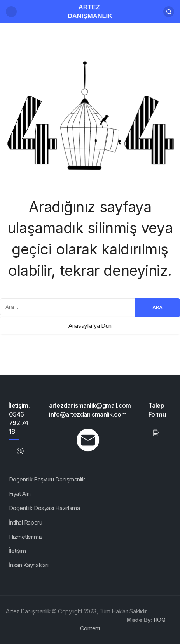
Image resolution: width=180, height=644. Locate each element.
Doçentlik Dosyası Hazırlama (45, 508)
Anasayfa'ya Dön (90, 326)
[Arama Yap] (169, 12)
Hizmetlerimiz (26, 537)
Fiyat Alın (20, 494)
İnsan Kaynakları (29, 565)
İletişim (17, 551)
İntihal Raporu (26, 522)
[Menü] (11, 12)
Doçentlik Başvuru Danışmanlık (47, 479)
